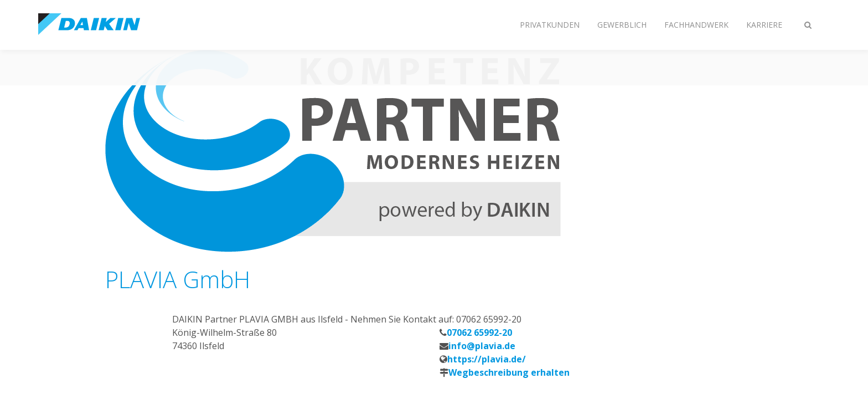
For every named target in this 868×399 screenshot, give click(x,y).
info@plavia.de (482, 346)
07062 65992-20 (479, 332)
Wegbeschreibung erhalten (509, 372)
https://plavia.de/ (487, 359)
